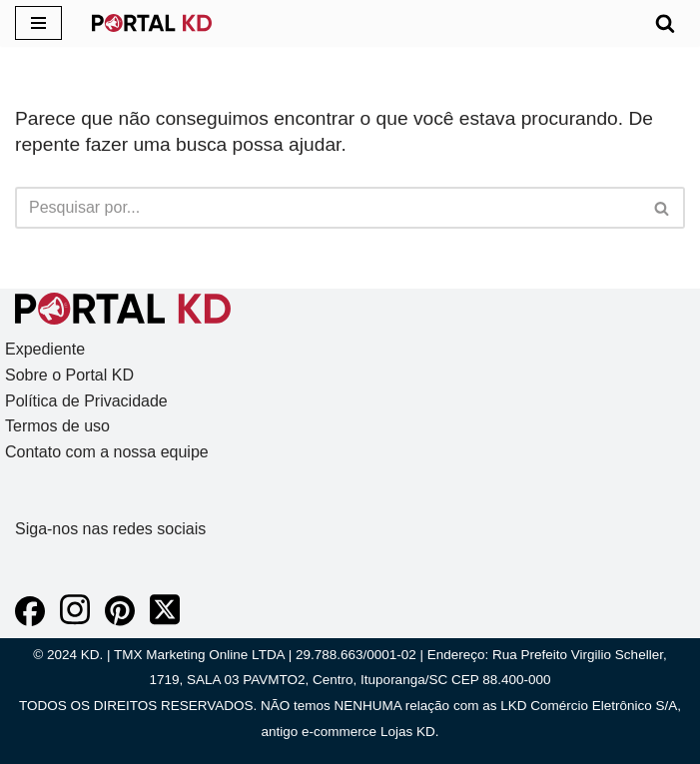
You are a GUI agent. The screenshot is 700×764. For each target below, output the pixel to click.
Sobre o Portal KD (69, 375)
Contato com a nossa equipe (107, 452)
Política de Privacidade (86, 401)
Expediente (45, 349)
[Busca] (665, 23)
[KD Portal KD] (152, 23)
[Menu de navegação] (38, 23)
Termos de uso (57, 426)
